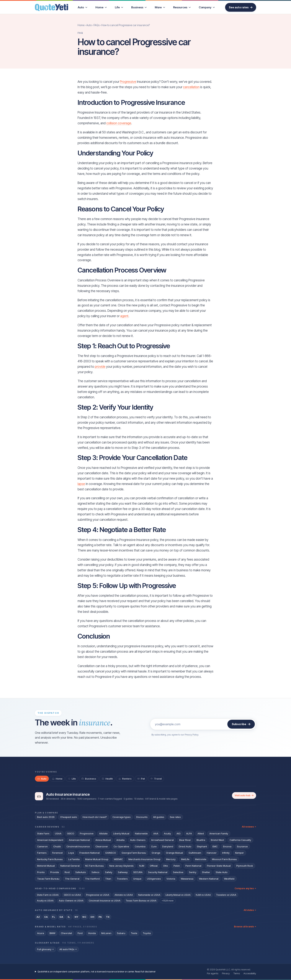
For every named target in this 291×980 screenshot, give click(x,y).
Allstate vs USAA (124, 895)
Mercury (171, 859)
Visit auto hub (244, 795)
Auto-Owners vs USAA (71, 901)
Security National (158, 872)
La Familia (74, 859)
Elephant (202, 846)
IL (69, 917)
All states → (250, 910)
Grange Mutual (174, 853)
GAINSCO (111, 853)
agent (124, 316)
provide (100, 367)
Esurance (242, 846)
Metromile (201, 859)
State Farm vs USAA (48, 895)
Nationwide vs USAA (149, 895)
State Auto (222, 872)
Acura (41, 933)
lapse (81, 484)
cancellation (191, 87)
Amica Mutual (103, 840)
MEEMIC (118, 859)
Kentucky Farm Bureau (50, 859)
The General (72, 879)
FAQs (97, 25)
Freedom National (90, 853)
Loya (71, 853)
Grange (156, 853)
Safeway (123, 872)
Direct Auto (185, 846)
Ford (80, 933)
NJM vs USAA (203, 895)
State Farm (43, 833)
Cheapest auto (69, 817)
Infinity (226, 853)
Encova (227, 846)
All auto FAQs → (68, 949)
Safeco (95, 872)
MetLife (185, 859)
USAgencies (154, 879)
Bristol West (217, 840)
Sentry (193, 872)
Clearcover (102, 846)
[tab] (42, 779)
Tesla (134, 933)
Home (81, 25)
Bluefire (201, 840)
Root (67, 872)
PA (100, 917)
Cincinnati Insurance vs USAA (105, 901)
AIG (179, 833)
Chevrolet (66, 933)
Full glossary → (45, 949)
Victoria (171, 879)
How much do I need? (95, 817)
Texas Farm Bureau (48, 879)
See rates (175, 817)
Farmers (42, 853)
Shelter (206, 872)
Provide (55, 872)
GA (61, 917)
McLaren (106, 933)
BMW (52, 933)
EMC (215, 846)
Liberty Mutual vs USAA (178, 895)
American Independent (50, 840)
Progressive (128, 82)
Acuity (167, 833)
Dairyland (168, 846)
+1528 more (168, 901)
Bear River (185, 840)
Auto (89, 25)
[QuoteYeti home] (52, 7)
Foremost (57, 853)
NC (84, 917)
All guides (159, 817)
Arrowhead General (162, 840)
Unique (137, 879)
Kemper (239, 853)
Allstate (103, 833)
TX (108, 917)
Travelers (122, 879)
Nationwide (141, 833)
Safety (109, 872)
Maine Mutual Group (97, 859)
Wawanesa (187, 879)
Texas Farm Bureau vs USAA (141, 901)
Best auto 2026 (46, 817)
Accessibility (250, 973)
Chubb (57, 846)
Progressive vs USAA (98, 895)
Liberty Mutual (121, 833)
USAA (58, 833)
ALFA (189, 833)
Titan (108, 879)
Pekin (177, 866)
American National (79, 840)
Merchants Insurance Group (144, 859)
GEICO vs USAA (72, 895)
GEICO (71, 833)
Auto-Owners (138, 840)
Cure (154, 846)
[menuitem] (82, 7)
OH (92, 917)
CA (46, 917)
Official (154, 866)
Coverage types (122, 817)
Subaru (121, 933)
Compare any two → (245, 888)
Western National (209, 879)
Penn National (193, 866)
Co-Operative (121, 846)
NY (76, 917)
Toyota (147, 933)
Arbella (120, 840)
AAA (156, 833)
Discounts (142, 817)
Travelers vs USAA (226, 895)
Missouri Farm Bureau (224, 859)
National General (70, 866)
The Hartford (92, 879)
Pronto (41, 872)
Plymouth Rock (245, 866)
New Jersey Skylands (121, 866)
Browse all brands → (245, 927)
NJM (142, 866)
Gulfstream (195, 853)
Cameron (42, 846)
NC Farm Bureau (94, 866)
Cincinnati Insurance (78, 846)
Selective (178, 872)
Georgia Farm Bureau (134, 853)
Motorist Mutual (46, 866)
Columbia (140, 846)
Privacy (226, 973)
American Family (219, 833)
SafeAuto (81, 872)
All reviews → (249, 827)
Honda (92, 933)
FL (54, 917)
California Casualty (240, 840)
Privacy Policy (191, 735)
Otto (166, 866)
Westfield (229, 879)
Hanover (212, 853)
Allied (201, 833)
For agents (213, 973)
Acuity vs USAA (45, 901)
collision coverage (119, 123)
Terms (237, 973)
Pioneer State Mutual (219, 866)
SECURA (138, 872)
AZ (38, 917)
